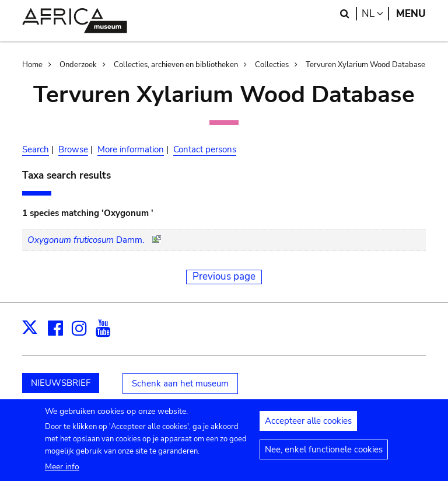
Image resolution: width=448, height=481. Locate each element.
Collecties (272, 65)
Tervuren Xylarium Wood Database (365, 65)
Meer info (62, 470)
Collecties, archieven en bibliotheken (176, 65)
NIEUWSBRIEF (61, 383)
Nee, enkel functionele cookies (324, 454)
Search (36, 149)
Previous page (224, 276)
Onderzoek (78, 65)
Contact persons (205, 149)
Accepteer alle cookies (308, 425)
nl (375, 14)
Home (32, 65)
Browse (73, 149)
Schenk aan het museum (180, 384)
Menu (411, 14)
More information (131, 149)
